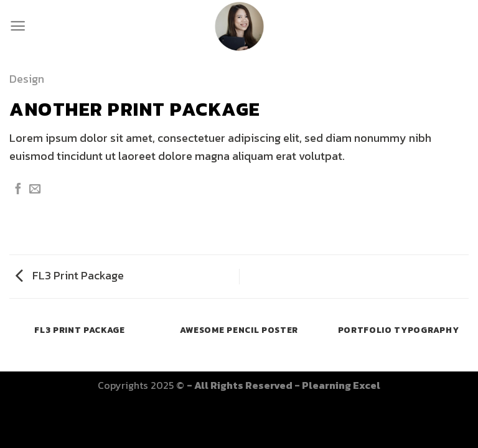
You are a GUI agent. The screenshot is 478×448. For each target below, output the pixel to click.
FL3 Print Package (70, 275)
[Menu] (18, 26)
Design (27, 79)
